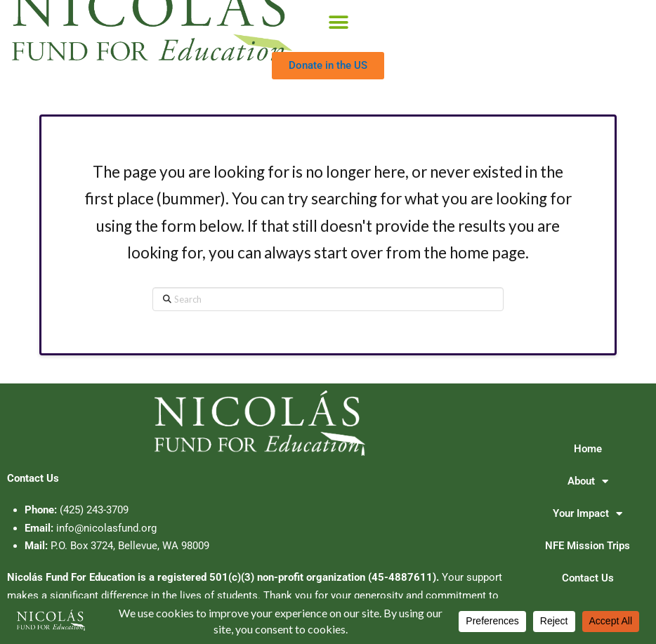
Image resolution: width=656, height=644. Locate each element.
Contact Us (588, 578)
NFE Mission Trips (588, 546)
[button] (338, 23)
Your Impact (588, 514)
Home (588, 449)
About (588, 481)
